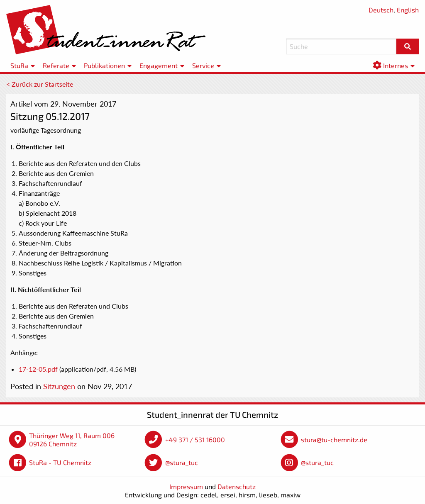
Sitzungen (59, 386)
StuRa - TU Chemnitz (60, 462)
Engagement (159, 65)
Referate (56, 65)
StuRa (19, 65)
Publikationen (104, 65)
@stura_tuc (182, 462)
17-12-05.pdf (38, 369)
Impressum (186, 486)
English (408, 10)
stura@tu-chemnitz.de (334, 439)
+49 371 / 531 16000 (195, 439)
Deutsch (381, 10)
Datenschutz (237, 486)
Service (203, 65)
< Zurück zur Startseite (40, 84)
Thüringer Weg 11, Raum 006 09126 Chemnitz (72, 439)
